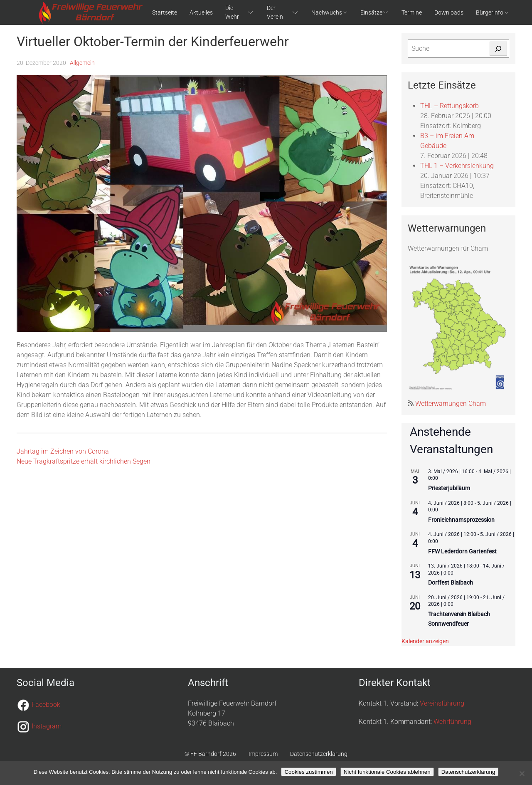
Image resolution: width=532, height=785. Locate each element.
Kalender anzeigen (425, 641)
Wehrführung (452, 722)
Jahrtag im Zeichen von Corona (63, 451)
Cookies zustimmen (308, 772)
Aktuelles (201, 12)
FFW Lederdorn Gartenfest (462, 551)
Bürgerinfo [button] (493, 12)
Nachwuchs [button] (330, 12)
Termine (412, 12)
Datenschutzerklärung (319, 754)
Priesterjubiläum (449, 488)
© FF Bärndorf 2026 (210, 754)
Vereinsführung (442, 703)
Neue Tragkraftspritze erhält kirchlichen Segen (84, 461)
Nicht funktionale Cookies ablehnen (387, 772)
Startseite (165, 12)
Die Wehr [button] (240, 12)
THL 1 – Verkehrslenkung (457, 166)
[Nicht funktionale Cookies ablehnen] (522, 773)
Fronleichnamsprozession (461, 520)
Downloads (449, 12)
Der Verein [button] (283, 12)
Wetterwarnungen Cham (450, 404)
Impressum (263, 754)
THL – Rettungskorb (449, 106)
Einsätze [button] (374, 12)
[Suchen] (498, 49)
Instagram (47, 726)
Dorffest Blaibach (451, 583)
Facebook (46, 705)
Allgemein (82, 63)
